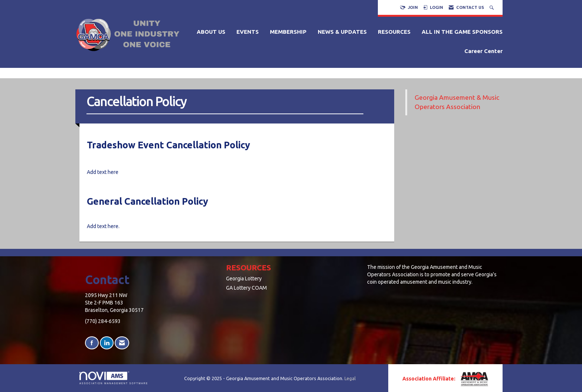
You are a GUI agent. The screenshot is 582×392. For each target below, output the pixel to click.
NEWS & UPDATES (342, 32)
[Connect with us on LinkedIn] (107, 343)
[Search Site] (492, 7)
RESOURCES (394, 32)
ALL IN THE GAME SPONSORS (462, 32)
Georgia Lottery (244, 279)
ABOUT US (211, 32)
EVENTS (248, 32)
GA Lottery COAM (246, 288)
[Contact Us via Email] (122, 343)
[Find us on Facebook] (92, 343)
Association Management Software (114, 378)
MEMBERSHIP (288, 32)
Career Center (483, 51)
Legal (350, 378)
